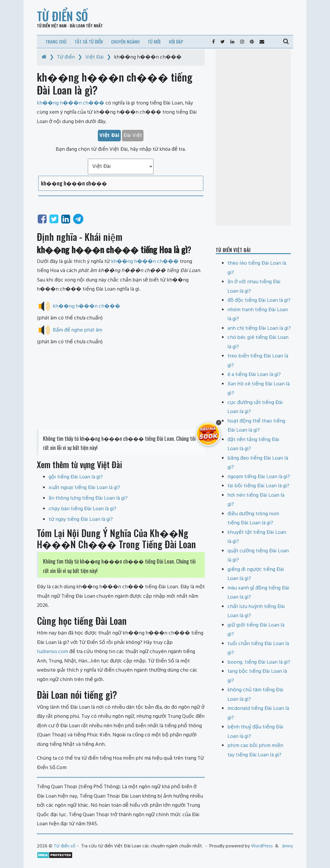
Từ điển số (62, 16)
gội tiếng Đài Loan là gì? (76, 477)
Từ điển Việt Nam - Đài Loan (61, 25)
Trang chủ (56, 42)
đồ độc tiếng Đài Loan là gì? (259, 300)
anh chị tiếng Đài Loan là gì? (259, 328)
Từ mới (154, 42)
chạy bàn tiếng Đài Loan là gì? (82, 509)
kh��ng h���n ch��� (145, 262)
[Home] (44, 57)
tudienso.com (52, 652)
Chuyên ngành (125, 42)
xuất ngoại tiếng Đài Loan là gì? (84, 488)
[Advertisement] (121, 388)
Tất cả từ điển (89, 42)
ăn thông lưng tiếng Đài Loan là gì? (88, 498)
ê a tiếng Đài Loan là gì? (254, 375)
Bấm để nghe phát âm (77, 330)
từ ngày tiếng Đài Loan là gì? (81, 520)
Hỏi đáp (176, 42)
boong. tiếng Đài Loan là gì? (259, 662)
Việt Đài (94, 57)
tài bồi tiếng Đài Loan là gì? (258, 486)
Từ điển (66, 57)
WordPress (262, 846)
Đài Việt (133, 136)
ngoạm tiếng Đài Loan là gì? (259, 477)
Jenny (287, 846)
